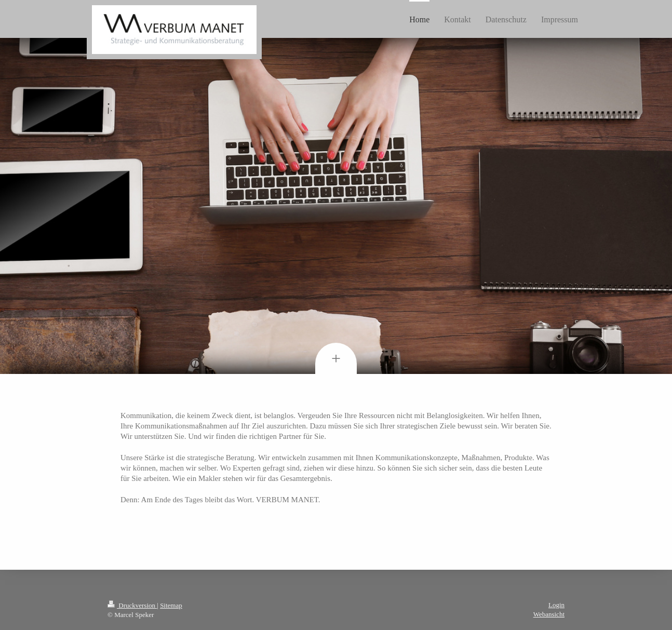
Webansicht (549, 614)
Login (556, 605)
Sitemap (171, 605)
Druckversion (132, 605)
